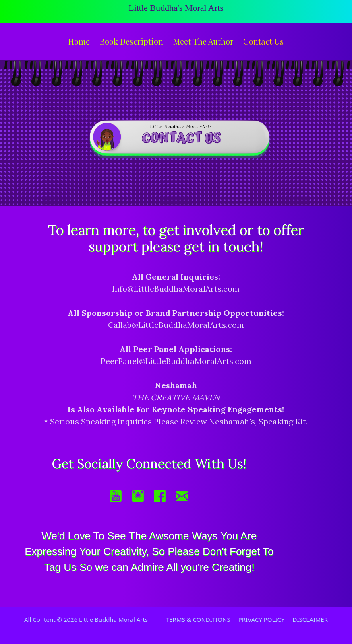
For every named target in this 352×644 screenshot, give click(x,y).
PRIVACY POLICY (262, 619)
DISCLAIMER (310, 619)
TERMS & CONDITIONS (198, 619)
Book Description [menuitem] (131, 41)
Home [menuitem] (79, 41)
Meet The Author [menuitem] (203, 41)
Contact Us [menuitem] (263, 41)
